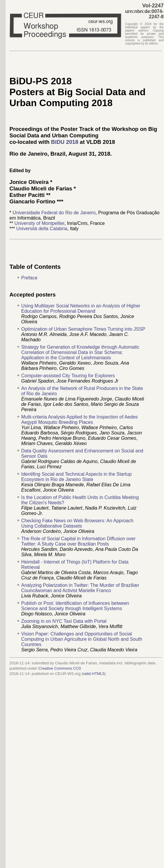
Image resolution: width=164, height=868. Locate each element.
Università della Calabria (42, 229)
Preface (29, 278)
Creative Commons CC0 (60, 668)
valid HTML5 (94, 674)
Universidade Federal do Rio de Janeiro (54, 213)
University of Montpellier (39, 223)
